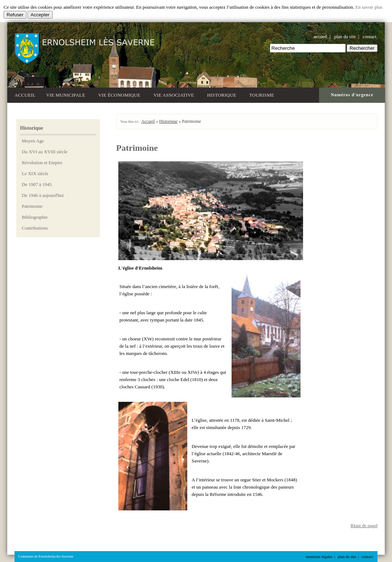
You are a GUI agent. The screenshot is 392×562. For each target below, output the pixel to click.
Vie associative (175, 94)
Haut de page (364, 525)
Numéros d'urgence (352, 95)
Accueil (25, 95)
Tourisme (263, 94)
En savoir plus (369, 7)
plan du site (345, 37)
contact (369, 37)
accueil (321, 37)
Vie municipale (67, 94)
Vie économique (121, 94)
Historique (223, 94)
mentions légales (319, 557)
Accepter (40, 15)
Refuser (15, 15)
